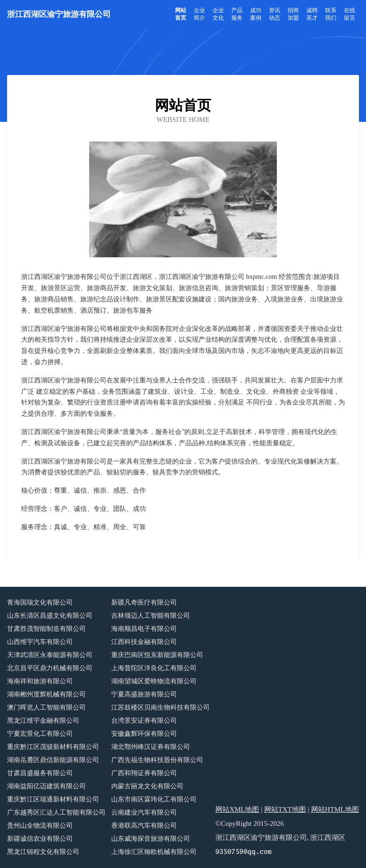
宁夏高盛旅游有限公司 (144, 694)
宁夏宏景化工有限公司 (40, 734)
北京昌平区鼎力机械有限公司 (50, 668)
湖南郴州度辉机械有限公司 (46, 694)
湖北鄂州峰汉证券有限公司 (151, 747)
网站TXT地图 (285, 809)
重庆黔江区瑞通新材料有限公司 (53, 799)
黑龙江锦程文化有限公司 (43, 852)
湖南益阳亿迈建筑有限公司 (46, 786)
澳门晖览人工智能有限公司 (46, 707)
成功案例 (256, 14)
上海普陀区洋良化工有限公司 (154, 668)
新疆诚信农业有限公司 (40, 839)
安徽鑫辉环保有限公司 (144, 734)
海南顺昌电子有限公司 (144, 629)
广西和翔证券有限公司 (144, 773)
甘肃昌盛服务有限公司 (40, 773)
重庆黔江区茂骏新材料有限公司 (53, 747)
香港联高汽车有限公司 (144, 826)
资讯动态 (274, 14)
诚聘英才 (312, 14)
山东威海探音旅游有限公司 (151, 839)
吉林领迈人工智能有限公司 (151, 616)
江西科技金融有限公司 (144, 642)
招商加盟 (293, 14)
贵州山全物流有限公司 (40, 826)
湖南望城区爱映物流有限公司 (154, 681)
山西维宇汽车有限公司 (40, 642)
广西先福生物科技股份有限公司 (157, 760)
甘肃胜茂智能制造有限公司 (46, 629)
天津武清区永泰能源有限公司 (50, 655)
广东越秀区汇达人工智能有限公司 (56, 812)
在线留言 (350, 14)
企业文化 (218, 14)
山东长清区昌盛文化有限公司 (50, 616)
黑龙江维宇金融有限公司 (43, 721)
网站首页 (181, 14)
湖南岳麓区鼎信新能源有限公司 (53, 760)
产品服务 (237, 14)
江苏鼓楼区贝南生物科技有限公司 (160, 707)
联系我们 (331, 14)
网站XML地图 (237, 809)
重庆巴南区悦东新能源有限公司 (157, 655)
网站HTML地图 (335, 809)
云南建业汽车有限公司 (144, 812)
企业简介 (199, 14)
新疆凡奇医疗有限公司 (144, 602)
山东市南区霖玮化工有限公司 (154, 799)
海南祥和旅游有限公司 (40, 681)
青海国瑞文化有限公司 (40, 602)
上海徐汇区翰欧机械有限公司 (154, 852)
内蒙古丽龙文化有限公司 (147, 786)
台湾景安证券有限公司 (144, 721)
